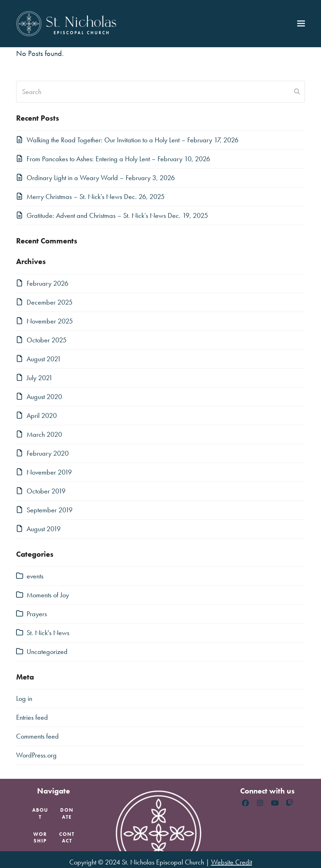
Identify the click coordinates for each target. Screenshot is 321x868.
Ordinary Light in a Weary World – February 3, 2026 (101, 178)
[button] (301, 24)
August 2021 (44, 359)
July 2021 (40, 378)
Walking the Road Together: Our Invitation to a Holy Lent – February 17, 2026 (132, 140)
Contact (67, 837)
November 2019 (49, 472)
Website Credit (232, 862)
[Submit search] (297, 92)
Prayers (37, 614)
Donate (67, 813)
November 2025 (50, 321)
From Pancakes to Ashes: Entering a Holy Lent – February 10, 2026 (118, 159)
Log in (24, 698)
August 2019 (44, 529)
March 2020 (44, 434)
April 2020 (42, 415)
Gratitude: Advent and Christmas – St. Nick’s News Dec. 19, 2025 (117, 215)
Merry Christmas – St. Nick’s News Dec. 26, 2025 (96, 197)
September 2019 (50, 510)
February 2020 (48, 453)
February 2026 (47, 283)
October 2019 (46, 491)
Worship (40, 837)
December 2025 (50, 302)
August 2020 (44, 397)
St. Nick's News (48, 633)
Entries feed (32, 717)
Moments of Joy (48, 595)
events (35, 576)
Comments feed (37, 736)
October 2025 (47, 340)
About (40, 813)
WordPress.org (36, 755)
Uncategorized (47, 652)
